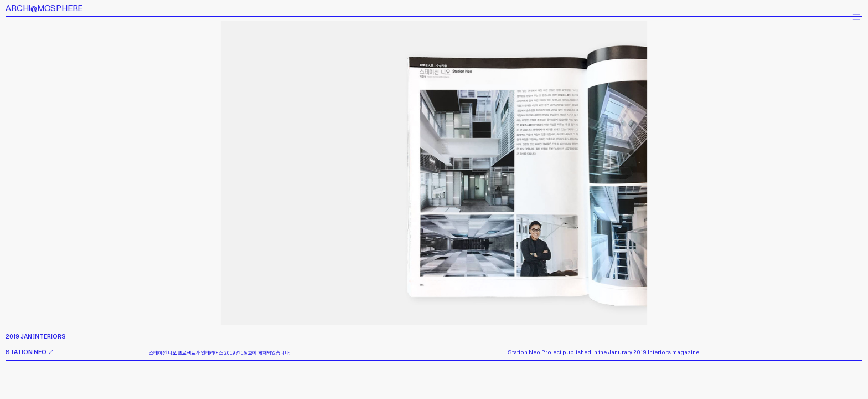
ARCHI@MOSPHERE (44, 9)
